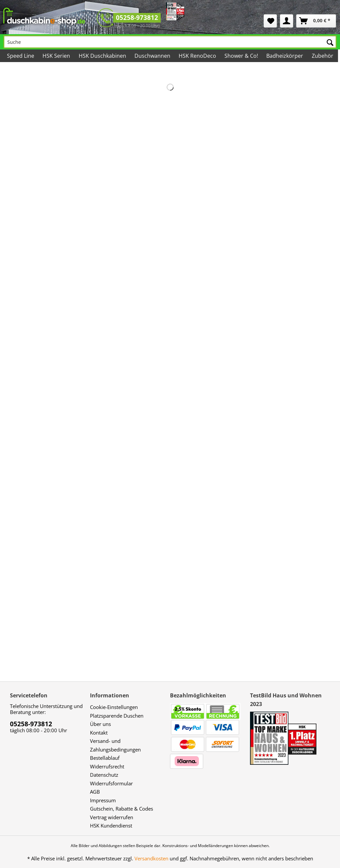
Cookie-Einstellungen (114, 707)
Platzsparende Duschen (117, 716)
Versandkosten (151, 858)
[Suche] (170, 42)
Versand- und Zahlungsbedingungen (115, 745)
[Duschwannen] (153, 56)
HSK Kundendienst (111, 826)
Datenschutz (104, 775)
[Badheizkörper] (285, 56)
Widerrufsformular (111, 783)
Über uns (100, 724)
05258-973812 (137, 18)
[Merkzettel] (270, 21)
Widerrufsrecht (107, 766)
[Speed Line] (21, 56)
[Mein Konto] (287, 21)
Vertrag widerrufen (112, 817)
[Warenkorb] (316, 21)
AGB (95, 792)
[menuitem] (270, 21)
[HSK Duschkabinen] (103, 56)
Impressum (103, 800)
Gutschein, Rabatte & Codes (122, 809)
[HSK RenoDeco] (198, 56)
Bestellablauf (105, 758)
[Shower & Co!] (242, 56)
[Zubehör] (323, 56)
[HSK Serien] (57, 56)
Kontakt (99, 733)
